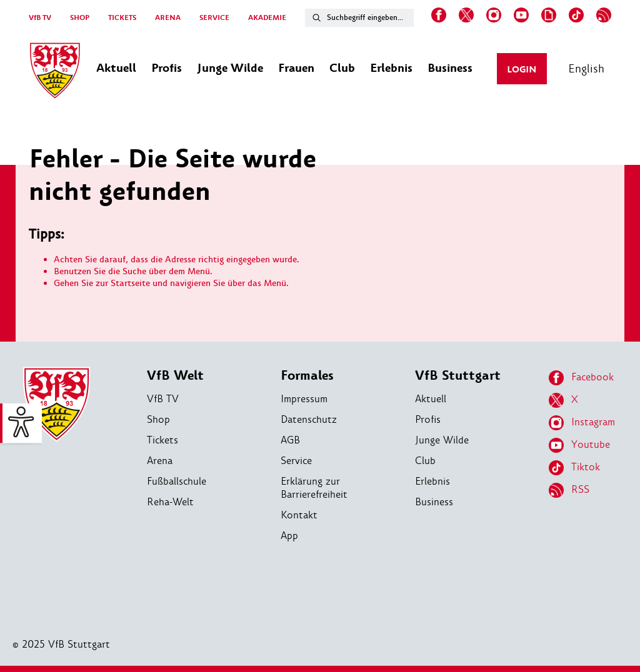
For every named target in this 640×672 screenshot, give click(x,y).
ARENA (168, 18)
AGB (290, 440)
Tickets (162, 440)
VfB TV (40, 18)
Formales (307, 376)
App (289, 536)
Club (425, 461)
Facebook (581, 378)
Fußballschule (177, 481)
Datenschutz (309, 419)
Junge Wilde (442, 440)
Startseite (130, 283)
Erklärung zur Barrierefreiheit (314, 488)
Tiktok (574, 468)
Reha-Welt (170, 502)
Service (296, 461)
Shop (158, 419)
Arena (160, 461)
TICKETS (122, 18)
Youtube (579, 445)
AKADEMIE (267, 18)
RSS (569, 490)
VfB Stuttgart (458, 376)
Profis (428, 419)
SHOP (80, 18)
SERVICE (214, 18)
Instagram (582, 423)
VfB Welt (175, 376)
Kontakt (299, 515)
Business (434, 502)
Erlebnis (432, 481)
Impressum (304, 399)
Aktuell (431, 399)
